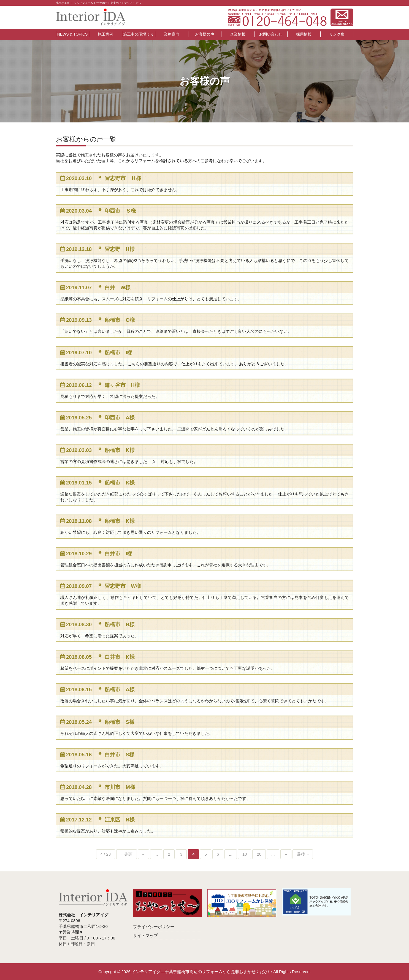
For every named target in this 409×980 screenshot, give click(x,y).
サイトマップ (145, 935)
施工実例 (105, 34)
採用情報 (304, 34)
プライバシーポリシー (154, 927)
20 (259, 854)
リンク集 (337, 34)
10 (245, 854)
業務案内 (172, 34)
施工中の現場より (139, 34)
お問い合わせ (271, 34)
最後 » (303, 854)
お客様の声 (205, 34)
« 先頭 (127, 854)
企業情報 (238, 34)
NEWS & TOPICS (73, 34)
